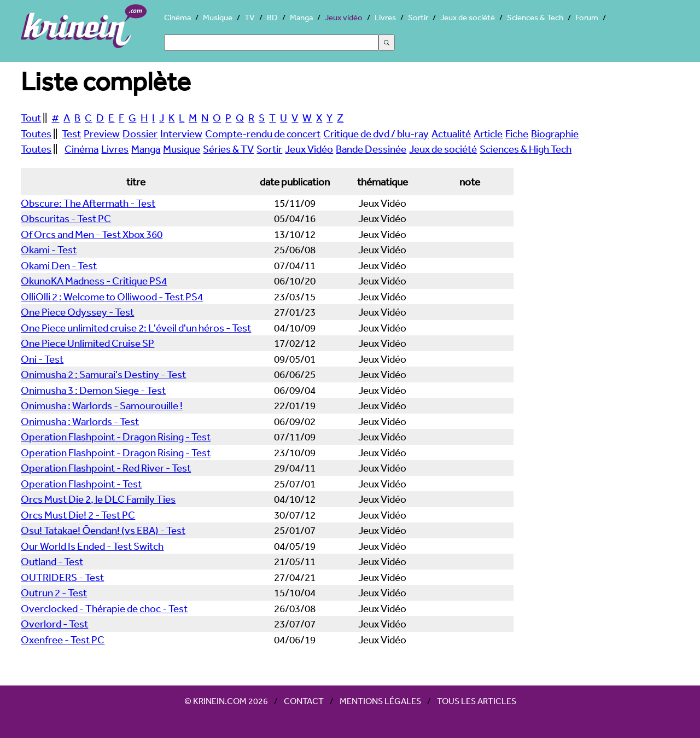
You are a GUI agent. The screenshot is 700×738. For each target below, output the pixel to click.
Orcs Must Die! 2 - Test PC (78, 515)
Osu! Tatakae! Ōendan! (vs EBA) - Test (103, 530)
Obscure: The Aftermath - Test (88, 203)
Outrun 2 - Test (54, 592)
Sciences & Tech (535, 17)
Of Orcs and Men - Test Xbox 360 (92, 234)
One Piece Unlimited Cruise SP (87, 343)
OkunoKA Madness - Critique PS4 (94, 281)
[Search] (271, 43)
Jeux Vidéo (309, 149)
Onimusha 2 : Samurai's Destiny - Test (103, 374)
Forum (587, 17)
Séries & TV (228, 149)
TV (250, 17)
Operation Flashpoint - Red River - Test (106, 468)
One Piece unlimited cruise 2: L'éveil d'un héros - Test (136, 328)
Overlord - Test (54, 624)
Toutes (36, 133)
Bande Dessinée (371, 149)
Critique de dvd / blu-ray (376, 133)
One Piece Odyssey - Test (77, 312)
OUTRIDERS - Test (62, 577)
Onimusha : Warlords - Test (80, 421)
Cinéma (177, 17)
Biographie (555, 133)
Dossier (140, 133)
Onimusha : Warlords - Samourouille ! (102, 405)
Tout (31, 118)
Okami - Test (49, 249)
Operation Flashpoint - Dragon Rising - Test (116, 437)
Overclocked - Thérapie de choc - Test (104, 608)
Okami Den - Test (59, 265)
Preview (102, 133)
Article (488, 133)
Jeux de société (468, 17)
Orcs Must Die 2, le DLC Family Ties (98, 499)
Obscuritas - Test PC (66, 218)
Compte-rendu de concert (263, 133)
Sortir (418, 17)
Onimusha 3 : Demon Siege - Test (93, 390)
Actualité (451, 133)
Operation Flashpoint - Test (81, 484)
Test (71, 133)
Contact (304, 701)
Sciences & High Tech (526, 149)
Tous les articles (477, 701)
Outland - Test (52, 561)
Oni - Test (42, 359)
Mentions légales (380, 701)
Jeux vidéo (344, 17)
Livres (385, 17)
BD (272, 17)
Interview (181, 133)
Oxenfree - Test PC (63, 640)
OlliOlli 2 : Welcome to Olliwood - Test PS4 (112, 297)
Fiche (517, 133)
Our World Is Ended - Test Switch (92, 546)
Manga (301, 17)
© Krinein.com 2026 (226, 701)
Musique (218, 17)
